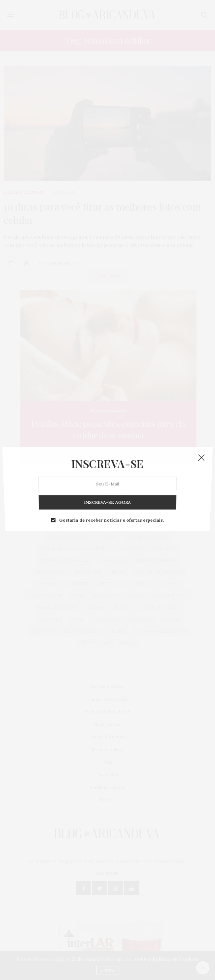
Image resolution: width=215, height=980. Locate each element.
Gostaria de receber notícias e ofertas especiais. (111, 470)
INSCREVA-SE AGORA (107, 465)
